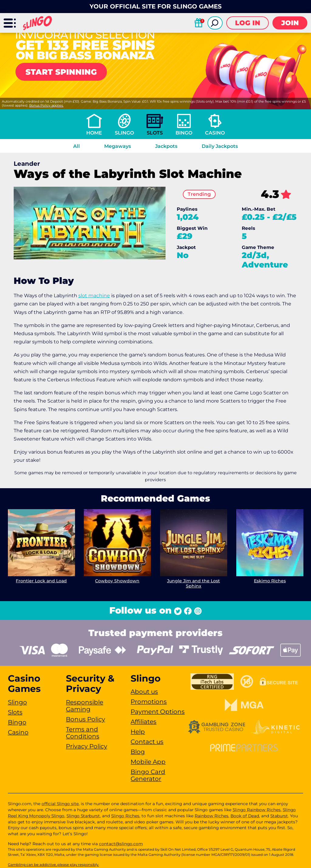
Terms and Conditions (83, 733)
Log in (248, 23)
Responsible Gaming (85, 706)
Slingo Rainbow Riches (257, 810)
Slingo (124, 133)
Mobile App (148, 762)
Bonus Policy (85, 719)
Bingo (184, 133)
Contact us (147, 742)
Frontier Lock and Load (41, 581)
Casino (215, 133)
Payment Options (158, 712)
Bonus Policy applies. (46, 105)
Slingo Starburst (83, 816)
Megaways (118, 146)
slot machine (94, 296)
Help (138, 732)
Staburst (279, 816)
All (77, 146)
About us (144, 692)
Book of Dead (245, 816)
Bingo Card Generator (148, 775)
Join (290, 23)
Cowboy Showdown (118, 581)
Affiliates (144, 722)
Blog (138, 752)
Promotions (149, 702)
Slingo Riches (125, 816)
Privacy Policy (87, 746)
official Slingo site (60, 804)
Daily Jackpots (220, 146)
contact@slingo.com (121, 844)
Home (94, 133)
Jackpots (166, 146)
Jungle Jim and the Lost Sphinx (193, 583)
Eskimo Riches (270, 581)
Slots (155, 133)
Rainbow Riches (212, 816)
